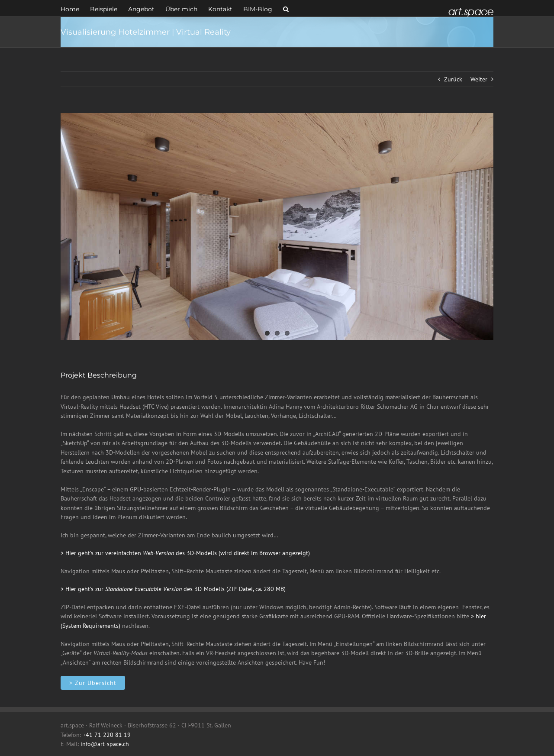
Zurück (453, 79)
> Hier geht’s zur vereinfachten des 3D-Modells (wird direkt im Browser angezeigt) (185, 553)
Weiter (479, 79)
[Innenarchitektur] (93, 683)
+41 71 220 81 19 (107, 735)
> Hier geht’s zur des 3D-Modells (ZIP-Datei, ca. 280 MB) (173, 589)
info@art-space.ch (105, 744)
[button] (286, 8)
